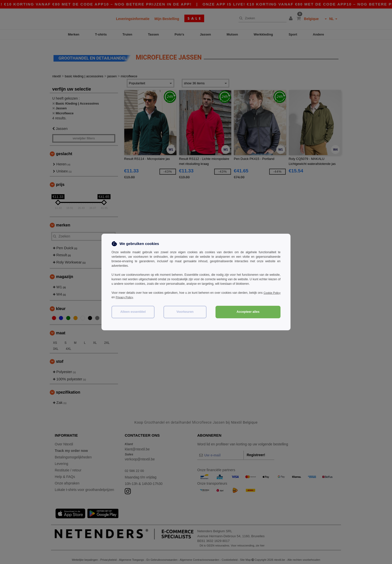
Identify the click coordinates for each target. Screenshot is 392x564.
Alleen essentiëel (133, 312)
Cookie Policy (271, 293)
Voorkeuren (185, 312)
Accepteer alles (248, 312)
